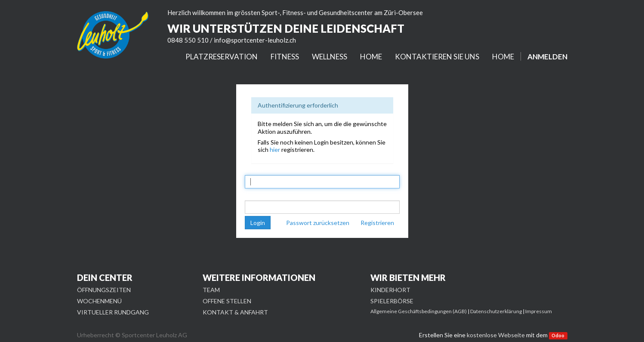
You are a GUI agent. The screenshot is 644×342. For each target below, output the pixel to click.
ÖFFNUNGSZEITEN (104, 290)
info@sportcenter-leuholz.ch (255, 40)
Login (258, 223)
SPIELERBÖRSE (392, 301)
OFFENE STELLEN (227, 301)
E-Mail (254, 169)
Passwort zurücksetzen (318, 223)
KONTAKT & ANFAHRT (235, 312)
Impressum (539, 311)
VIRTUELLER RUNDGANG (113, 312)
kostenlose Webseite (496, 335)
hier (275, 149)
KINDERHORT (390, 290)
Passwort (259, 194)
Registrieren (377, 223)
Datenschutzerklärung (496, 311)
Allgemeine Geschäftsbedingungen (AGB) (419, 311)
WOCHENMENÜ (99, 301)
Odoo (558, 336)
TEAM (211, 290)
